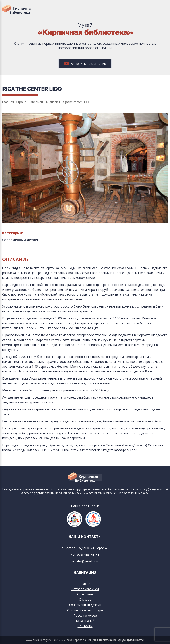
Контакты (85, 626)
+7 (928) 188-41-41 (85, 555)
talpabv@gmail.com (85, 561)
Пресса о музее (85, 615)
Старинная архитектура (85, 610)
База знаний (85, 621)
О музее (85, 599)
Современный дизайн (21, 240)
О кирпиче (85, 594)
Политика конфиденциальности (121, 640)
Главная (85, 584)
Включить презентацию (85, 64)
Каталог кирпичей (85, 589)
